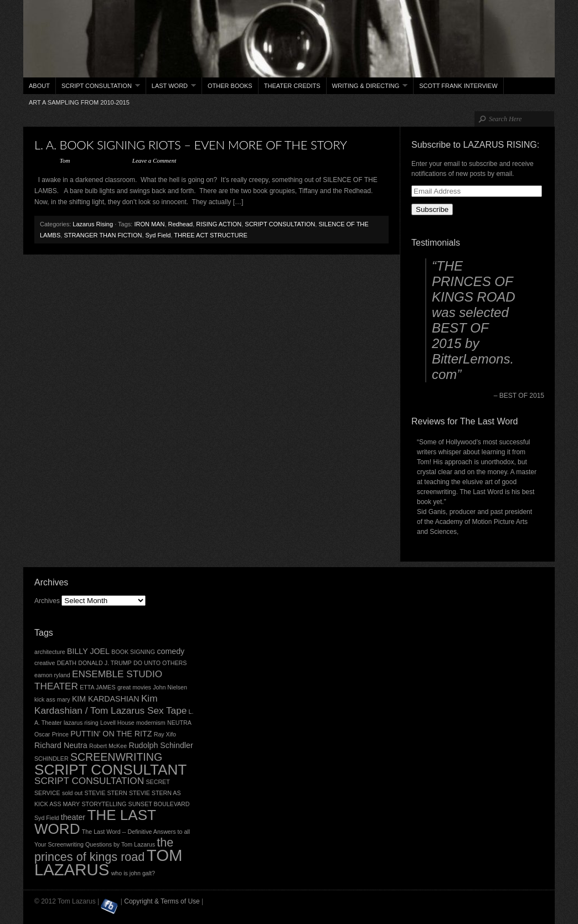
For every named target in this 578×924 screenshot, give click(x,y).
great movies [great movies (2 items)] (134, 687)
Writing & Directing (367, 88)
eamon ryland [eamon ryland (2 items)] (52, 675)
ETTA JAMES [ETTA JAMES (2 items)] (97, 687)
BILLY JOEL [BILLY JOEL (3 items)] (88, 651)
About (39, 86)
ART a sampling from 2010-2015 (79, 102)
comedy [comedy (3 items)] (171, 651)
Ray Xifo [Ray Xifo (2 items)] (165, 734)
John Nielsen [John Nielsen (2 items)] (170, 687)
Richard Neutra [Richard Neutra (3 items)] (61, 745)
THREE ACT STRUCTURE (210, 235)
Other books (230, 86)
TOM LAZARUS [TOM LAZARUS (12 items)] (108, 862)
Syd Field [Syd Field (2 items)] (47, 818)
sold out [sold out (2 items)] (72, 793)
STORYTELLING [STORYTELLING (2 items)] (104, 804)
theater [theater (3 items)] (73, 817)
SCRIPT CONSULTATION (280, 224)
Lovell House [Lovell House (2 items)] (117, 723)
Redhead (181, 224)
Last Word (171, 88)
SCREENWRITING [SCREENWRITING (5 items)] (116, 757)
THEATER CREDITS (292, 86)
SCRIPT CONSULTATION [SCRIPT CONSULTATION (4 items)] (89, 781)
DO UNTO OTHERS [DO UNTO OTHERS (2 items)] (160, 663)
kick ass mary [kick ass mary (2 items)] (52, 699)
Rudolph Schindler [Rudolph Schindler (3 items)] (161, 745)
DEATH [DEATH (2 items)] (67, 663)
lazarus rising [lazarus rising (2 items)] (81, 723)
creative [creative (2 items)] (45, 663)
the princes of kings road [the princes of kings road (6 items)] (104, 850)
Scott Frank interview (458, 86)
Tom (65, 160)
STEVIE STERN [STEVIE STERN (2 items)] (106, 793)
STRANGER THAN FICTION (103, 235)
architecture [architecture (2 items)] (50, 652)
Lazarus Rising (93, 224)
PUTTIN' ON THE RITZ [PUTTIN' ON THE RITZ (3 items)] (111, 734)
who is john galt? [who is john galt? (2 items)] (133, 873)
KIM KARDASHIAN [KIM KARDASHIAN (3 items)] (106, 699)
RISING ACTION (219, 224)
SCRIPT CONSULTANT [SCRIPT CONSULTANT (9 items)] (110, 770)
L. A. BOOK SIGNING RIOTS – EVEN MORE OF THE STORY (191, 145)
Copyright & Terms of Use (162, 901)
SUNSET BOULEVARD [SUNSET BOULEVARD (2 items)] (159, 804)
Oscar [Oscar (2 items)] (42, 734)
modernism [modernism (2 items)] (151, 723)
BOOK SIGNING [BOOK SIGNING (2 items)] (133, 652)
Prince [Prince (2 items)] (60, 734)
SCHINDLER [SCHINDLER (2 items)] (51, 759)
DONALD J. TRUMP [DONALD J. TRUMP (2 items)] (105, 663)
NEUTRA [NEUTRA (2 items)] (179, 723)
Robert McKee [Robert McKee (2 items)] (108, 746)
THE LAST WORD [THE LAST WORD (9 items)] (95, 822)
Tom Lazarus (289, 39)
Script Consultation (98, 88)
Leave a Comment (154, 160)
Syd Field (158, 235)
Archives (47, 601)
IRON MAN (149, 224)
